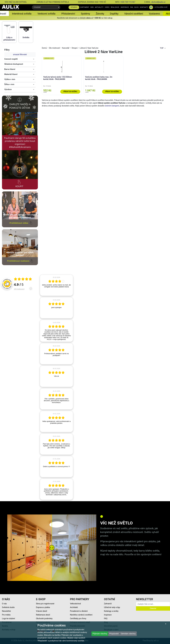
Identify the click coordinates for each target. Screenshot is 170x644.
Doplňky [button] (114, 14)
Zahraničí (108, 604)
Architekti (74, 607)
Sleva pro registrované (45, 604)
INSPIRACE (125, 7)
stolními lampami (112, 106)
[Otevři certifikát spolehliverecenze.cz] (23, 279)
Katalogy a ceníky (111, 611)
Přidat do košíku (70, 92)
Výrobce (8, 89)
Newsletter (6, 611)
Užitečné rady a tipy (112, 607)
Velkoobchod (75, 604)
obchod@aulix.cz (158, 2)
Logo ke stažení (8, 618)
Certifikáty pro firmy (78, 618)
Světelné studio (8, 607)
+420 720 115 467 (128, 2)
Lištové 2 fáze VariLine (89, 48)
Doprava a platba (43, 607)
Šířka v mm (9, 84)
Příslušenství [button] (68, 14)
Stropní (75, 48)
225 (19, 289)
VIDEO (107, 7)
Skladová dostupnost (14, 64)
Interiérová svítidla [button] (22, 14)
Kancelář (66, 48)
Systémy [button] (85, 14)
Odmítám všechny (128, 634)
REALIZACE (115, 7)
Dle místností (54, 48)
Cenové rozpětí (11, 59)
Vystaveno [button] (154, 14)
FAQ (132, 7)
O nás (4, 604)
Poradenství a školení (79, 611)
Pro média (6, 615)
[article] (56, 285)
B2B (92, 7)
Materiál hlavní (11, 74)
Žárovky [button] (100, 14)
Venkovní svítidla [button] (46, 14)
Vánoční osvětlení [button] (134, 14)
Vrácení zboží (42, 611)
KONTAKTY (144, 7)
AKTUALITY (99, 7)
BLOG (137, 7)
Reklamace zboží (43, 615)
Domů (44, 48)
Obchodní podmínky (44, 618)
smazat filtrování (20, 54)
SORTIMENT (85, 7)
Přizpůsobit (114, 634)
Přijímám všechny (100, 634)
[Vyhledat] (59, 7)
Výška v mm (10, 79)
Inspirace (108, 615)
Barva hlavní (10, 69)
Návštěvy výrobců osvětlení (81, 615)
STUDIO (74, 7)
